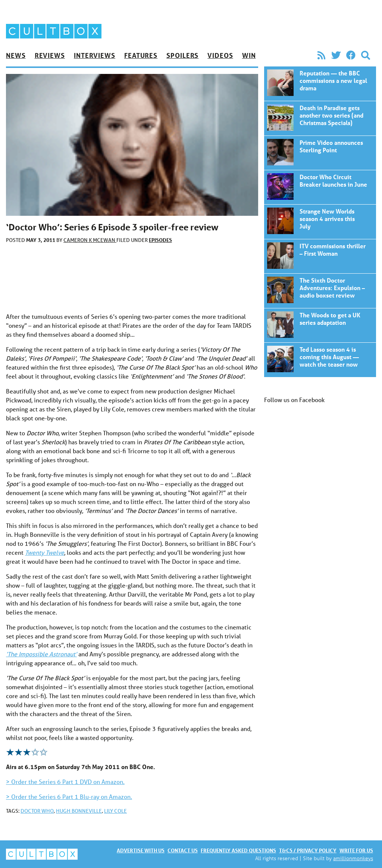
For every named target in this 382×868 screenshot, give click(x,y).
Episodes (160, 240)
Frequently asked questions (238, 850)
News (16, 55)
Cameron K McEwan (90, 240)
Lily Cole (115, 811)
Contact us (183, 850)
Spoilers (182, 55)
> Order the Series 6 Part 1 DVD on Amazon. (65, 782)
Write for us (356, 850)
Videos (220, 55)
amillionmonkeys (353, 858)
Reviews (50, 55)
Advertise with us (141, 850)
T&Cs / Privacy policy (308, 850)
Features (141, 55)
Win (249, 55)
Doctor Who (37, 811)
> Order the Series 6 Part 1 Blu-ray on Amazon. (69, 797)
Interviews (95, 55)
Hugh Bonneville (79, 811)
